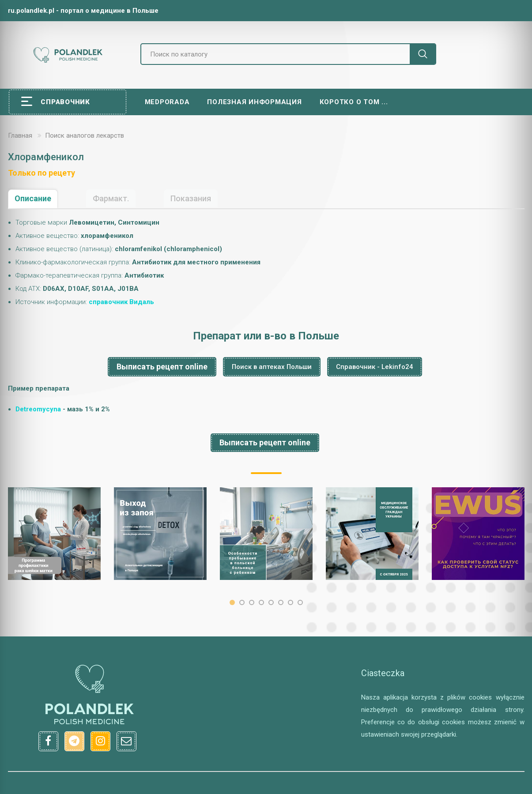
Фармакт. (111, 198)
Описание (33, 198)
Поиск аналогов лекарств (85, 135)
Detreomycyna (38, 409)
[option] (54, 534)
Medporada (167, 102)
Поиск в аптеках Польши (272, 367)
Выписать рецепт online (162, 367)
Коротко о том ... (354, 102)
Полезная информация (254, 102)
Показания (191, 198)
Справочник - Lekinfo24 (375, 367)
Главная (20, 135)
